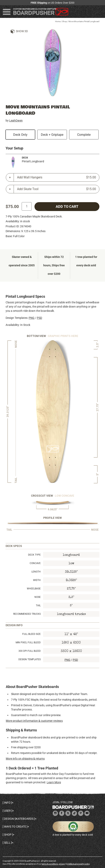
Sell (7, 843)
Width (37, 580)
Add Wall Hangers (57, 177)
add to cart (67, 207)
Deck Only (20, 135)
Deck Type (34, 555)
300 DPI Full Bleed (30, 651)
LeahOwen (16, 120)
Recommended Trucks (27, 614)
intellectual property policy (78, 864)
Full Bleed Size (31, 634)
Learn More (54, 782)
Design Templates (30, 659)
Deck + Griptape (52, 135)
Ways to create (15, 827)
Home (58, 21)
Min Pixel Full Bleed (28, 643)
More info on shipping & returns (25, 759)
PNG (32, 318)
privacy (62, 864)
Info (7, 803)
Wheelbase (34, 589)
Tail (38, 605)
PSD (39, 318)
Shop (65, 21)
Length (36, 572)
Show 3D (22, 31)
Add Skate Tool (57, 189)
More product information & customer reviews (34, 721)
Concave (35, 563)
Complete (84, 135)
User (7, 811)
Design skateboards (19, 819)
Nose (38, 597)
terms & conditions (50, 864)
